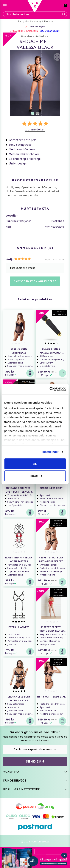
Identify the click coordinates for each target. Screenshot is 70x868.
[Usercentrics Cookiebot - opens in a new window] (50, 389)
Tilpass (35, 476)
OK (35, 464)
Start (20, 21)
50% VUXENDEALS (50, 31)
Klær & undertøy (33, 21)
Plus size (48, 21)
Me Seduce (41, 36)
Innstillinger (50, 452)
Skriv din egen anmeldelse (35, 281)
